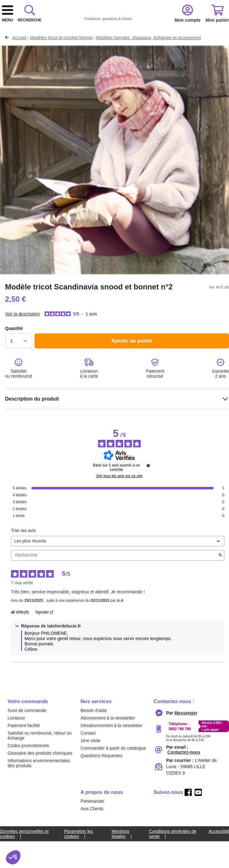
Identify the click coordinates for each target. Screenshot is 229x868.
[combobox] (114, 47)
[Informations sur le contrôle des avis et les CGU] (148, 499)
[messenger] (186, 746)
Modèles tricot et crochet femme (61, 71)
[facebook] (188, 825)
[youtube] (198, 825)
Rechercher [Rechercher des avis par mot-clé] (114, 588)
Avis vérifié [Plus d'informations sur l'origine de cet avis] (24, 615)
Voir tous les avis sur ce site (119, 509)
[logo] (95, 23)
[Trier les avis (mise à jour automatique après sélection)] (118, 574)
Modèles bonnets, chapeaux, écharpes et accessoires (149, 71)
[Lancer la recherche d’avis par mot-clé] (220, 588)
